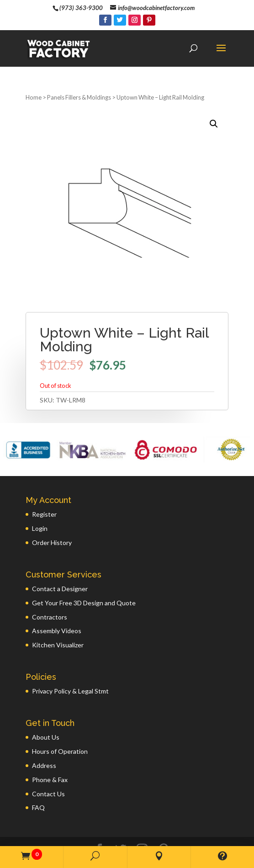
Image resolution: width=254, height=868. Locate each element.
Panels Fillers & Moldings (79, 68)
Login (40, 499)
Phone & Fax (50, 750)
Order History (52, 513)
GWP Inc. (207, 835)
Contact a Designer (60, 559)
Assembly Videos (57, 601)
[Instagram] (135, 20)
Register (44, 485)
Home (34, 68)
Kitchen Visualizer (58, 616)
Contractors (50, 588)
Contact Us (48, 765)
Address (44, 736)
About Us (46, 708)
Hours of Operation (60, 722)
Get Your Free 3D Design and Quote (84, 574)
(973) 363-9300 (81, 8)
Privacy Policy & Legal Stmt (70, 662)
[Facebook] (105, 20)
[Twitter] (120, 20)
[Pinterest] (149, 20)
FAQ (38, 778)
